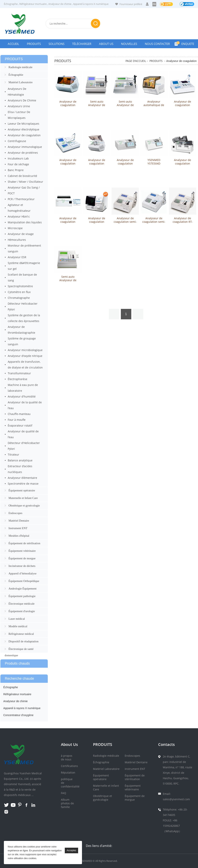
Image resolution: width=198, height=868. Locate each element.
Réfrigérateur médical (21, 634)
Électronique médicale (22, 604)
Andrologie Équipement (23, 589)
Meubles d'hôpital (19, 536)
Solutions (56, 44)
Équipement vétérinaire (22, 551)
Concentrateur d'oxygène (18, 715)
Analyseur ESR (17, 257)
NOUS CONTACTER (157, 44)
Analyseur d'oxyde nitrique (25, 356)
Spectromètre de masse (23, 484)
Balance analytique (20, 460)
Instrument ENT (18, 528)
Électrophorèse (17, 379)
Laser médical (17, 619)
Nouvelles (129, 44)
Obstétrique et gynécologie (24, 506)
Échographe (11, 4)
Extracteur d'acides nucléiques (20, 469)
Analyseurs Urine (19, 106)
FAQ (64, 793)
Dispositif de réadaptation (23, 641)
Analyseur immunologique (25, 147)
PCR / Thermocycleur (21, 199)
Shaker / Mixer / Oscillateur (25, 182)
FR (154, 4)
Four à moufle (17, 420)
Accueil (13, 44)
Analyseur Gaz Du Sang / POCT (24, 190)
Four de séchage (18, 164)
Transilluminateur (19, 373)
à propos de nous (67, 757)
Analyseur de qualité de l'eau (23, 434)
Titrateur (13, 455)
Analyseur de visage (21, 234)
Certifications (69, 766)
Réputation (68, 772)
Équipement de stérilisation (24, 543)
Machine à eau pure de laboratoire (23, 388)
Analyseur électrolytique (23, 129)
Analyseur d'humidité (22, 396)
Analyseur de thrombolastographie (21, 330)
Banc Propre (16, 170)
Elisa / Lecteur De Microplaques (19, 115)
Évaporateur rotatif (20, 425)
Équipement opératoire (22, 490)
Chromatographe (19, 298)
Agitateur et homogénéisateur (19, 208)
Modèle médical (18, 626)
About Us (106, 44)
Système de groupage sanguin (22, 341)
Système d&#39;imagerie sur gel (24, 266)
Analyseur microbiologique (25, 350)
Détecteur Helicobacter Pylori (23, 306)
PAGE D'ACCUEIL (136, 61)
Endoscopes (15, 513)
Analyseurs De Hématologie (17, 92)
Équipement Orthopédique (24, 581)
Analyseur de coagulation (24, 135)
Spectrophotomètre (20, 286)
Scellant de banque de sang (22, 277)
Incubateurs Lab (18, 158)
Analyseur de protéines (23, 153)
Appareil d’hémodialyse (23, 573)
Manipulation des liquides (25, 222)
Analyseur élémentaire (22, 478)
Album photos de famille (67, 803)
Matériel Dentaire (19, 521)
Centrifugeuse (17, 141)
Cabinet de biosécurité (22, 176)
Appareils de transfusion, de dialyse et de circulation (25, 365)
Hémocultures (17, 240)
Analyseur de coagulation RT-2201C (183, 222)
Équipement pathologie (22, 596)
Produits (34, 44)
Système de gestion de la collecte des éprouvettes (24, 318)
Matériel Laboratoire (21, 82)
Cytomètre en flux (19, 292)
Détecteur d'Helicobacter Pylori (24, 446)
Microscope (15, 228)
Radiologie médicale (20, 67)
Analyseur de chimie (60, 4)
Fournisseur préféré (131, 4)
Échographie (16, 75)
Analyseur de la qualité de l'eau (25, 405)
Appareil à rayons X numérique (91, 4)
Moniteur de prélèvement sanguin (24, 248)
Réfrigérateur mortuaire (33, 4)
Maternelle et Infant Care (23, 498)
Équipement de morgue (22, 558)
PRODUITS (156, 61)
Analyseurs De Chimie (22, 100)
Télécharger (82, 44)
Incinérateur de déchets (22, 566)
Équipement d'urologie (22, 611)
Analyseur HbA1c (19, 216)
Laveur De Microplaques (23, 124)
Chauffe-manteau (19, 414)
